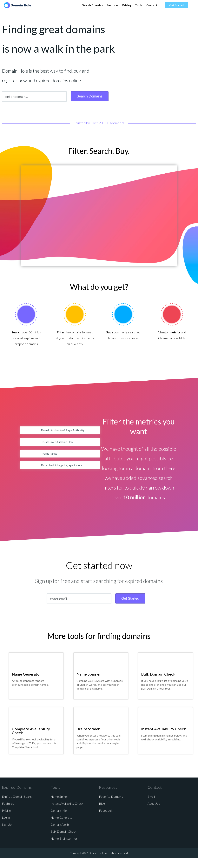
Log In (6, 817)
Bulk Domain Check (158, 674)
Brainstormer (88, 729)
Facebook (106, 810)
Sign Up (7, 824)
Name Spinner (89, 674)
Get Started (177, 5)
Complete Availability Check (31, 731)
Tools (139, 5)
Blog (102, 803)
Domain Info (59, 810)
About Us (154, 803)
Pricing (127, 5)
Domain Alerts (60, 824)
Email (151, 796)
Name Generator (26, 674)
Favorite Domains (111, 796)
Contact (152, 5)
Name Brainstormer (64, 838)
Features (113, 5)
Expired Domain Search (18, 796)
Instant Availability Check (164, 729)
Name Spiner (59, 796)
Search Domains (92, 5)
